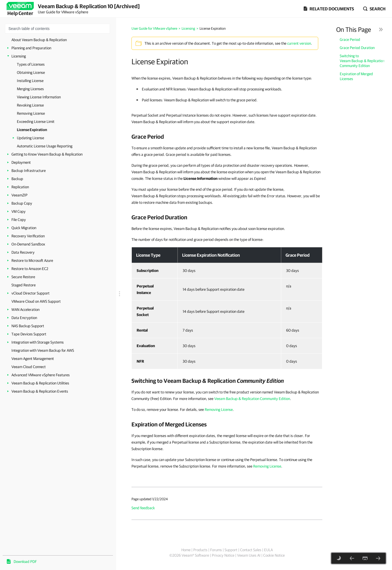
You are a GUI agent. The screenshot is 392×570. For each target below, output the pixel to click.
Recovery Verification (28, 236)
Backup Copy (22, 203)
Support (231, 550)
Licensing (19, 56)
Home (186, 550)
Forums (216, 550)
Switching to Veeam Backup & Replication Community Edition (362, 61)
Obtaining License (31, 72)
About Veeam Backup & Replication (39, 40)
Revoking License (30, 105)
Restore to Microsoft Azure (32, 260)
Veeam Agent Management (33, 359)
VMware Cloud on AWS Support (36, 301)
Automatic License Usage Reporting (45, 146)
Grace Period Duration (357, 48)
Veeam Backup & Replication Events (40, 391)
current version (299, 43)
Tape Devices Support (29, 334)
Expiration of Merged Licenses (356, 76)
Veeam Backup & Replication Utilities (40, 383)
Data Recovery (23, 252)
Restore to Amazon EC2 (30, 269)
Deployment (21, 162)
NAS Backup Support (28, 326)
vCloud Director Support (30, 293)
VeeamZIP (19, 195)
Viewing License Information (39, 97)
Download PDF (25, 562)
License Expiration (32, 130)
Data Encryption (24, 318)
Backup (17, 179)
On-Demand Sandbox (28, 244)
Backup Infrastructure (29, 171)
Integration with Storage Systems (38, 342)
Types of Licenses (31, 64)
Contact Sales (251, 550)
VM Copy (19, 211)
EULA (268, 550)
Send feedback (143, 508)
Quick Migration (24, 228)
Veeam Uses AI (249, 555)
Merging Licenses (30, 89)
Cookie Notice (274, 555)
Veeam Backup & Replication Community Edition (252, 399)
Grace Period (350, 40)
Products (200, 550)
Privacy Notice (223, 555)
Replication (20, 187)
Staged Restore (24, 285)
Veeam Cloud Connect (29, 367)
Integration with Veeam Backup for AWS (43, 350)
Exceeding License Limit (36, 122)
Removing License (31, 113)
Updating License (30, 138)
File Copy (19, 220)
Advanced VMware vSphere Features (41, 375)
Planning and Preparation (31, 48)
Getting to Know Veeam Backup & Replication (47, 154)
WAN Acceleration (25, 310)
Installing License (30, 81)
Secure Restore (23, 277)
